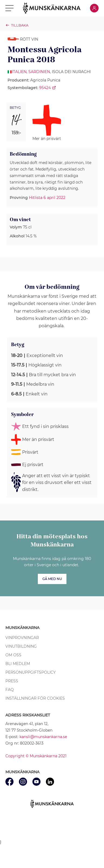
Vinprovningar (22, 638)
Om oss (13, 655)
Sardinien (39, 72)
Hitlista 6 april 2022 (47, 198)
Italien (19, 72)
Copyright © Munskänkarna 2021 (36, 756)
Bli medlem (18, 664)
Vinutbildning (21, 646)
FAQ (10, 690)
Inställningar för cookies (35, 698)
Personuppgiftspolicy (31, 672)
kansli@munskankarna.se (43, 737)
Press (12, 681)
